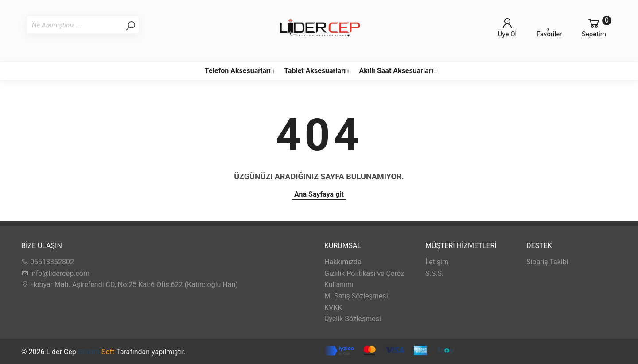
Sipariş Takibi (547, 262)
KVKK (333, 308)
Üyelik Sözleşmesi (353, 319)
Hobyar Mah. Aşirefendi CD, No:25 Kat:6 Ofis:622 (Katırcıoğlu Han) (130, 285)
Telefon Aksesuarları (238, 71)
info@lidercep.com (55, 273)
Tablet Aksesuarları (315, 71)
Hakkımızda (343, 262)
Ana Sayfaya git (319, 194)
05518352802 (48, 262)
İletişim (437, 262)
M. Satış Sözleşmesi (356, 296)
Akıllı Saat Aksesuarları (396, 71)
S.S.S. (434, 273)
